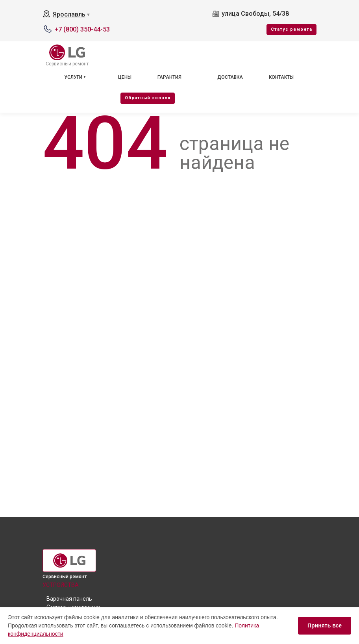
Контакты (281, 77)
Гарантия (169, 77)
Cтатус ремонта (291, 29)
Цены (125, 77)
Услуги (73, 77)
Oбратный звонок (148, 98)
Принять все (325, 625)
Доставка (230, 77)
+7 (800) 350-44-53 (82, 29)
